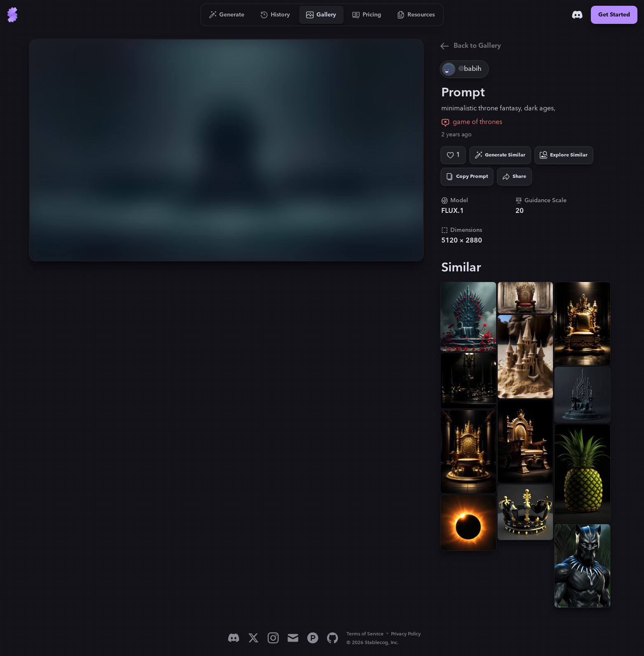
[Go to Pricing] (367, 15)
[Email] (293, 638)
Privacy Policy (406, 634)
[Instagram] (273, 638)
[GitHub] (333, 638)
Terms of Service (365, 634)
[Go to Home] (12, 15)
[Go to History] (275, 15)
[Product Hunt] (313, 638)
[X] (253, 638)
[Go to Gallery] (321, 15)
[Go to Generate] (227, 15)
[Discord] (577, 15)
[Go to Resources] (416, 15)
